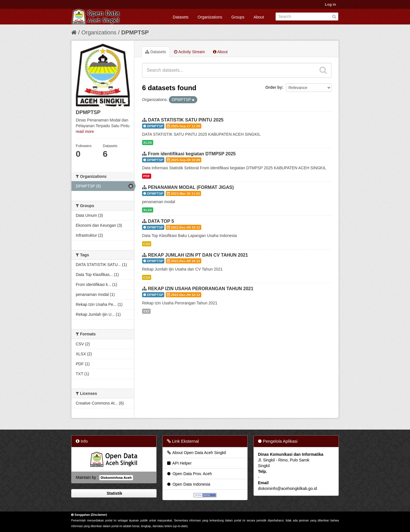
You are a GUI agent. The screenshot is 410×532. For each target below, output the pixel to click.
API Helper (179, 463)
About (259, 17)
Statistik (114, 493)
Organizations (210, 17)
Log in (330, 4)
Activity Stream (189, 52)
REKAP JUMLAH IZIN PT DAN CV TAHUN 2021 (198, 255)
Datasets (181, 17)
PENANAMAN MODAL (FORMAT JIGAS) (191, 187)
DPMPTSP (135, 32)
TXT (146, 311)
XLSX (148, 143)
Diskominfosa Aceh (116, 478)
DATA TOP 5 (161, 221)
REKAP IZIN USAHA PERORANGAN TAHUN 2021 (200, 289)
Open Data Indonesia (188, 484)
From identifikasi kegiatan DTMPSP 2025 (192, 154)
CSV (147, 244)
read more (85, 131)
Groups (238, 17)
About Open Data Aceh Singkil (196, 453)
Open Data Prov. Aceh (189, 474)
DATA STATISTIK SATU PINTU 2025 (186, 120)
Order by (274, 87)
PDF (147, 176)
